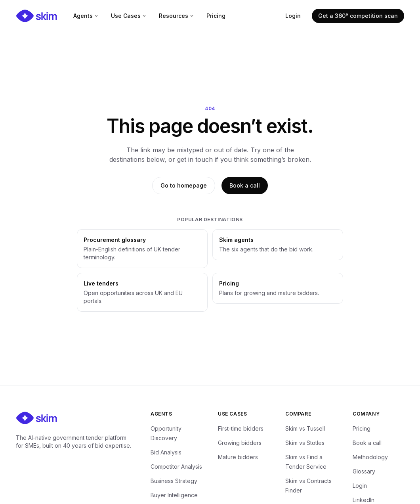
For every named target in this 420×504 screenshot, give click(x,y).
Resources (176, 16)
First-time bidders (241, 428)
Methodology (370, 457)
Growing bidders (240, 443)
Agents (86, 16)
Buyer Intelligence (174, 495)
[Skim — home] (37, 16)
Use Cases (129, 16)
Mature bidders (238, 457)
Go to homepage (184, 185)
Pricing (216, 16)
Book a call (245, 185)
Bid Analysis (166, 452)
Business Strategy (174, 481)
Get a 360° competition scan (358, 16)
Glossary (364, 471)
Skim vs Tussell (305, 428)
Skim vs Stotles (305, 443)
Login (293, 16)
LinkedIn (364, 500)
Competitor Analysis (176, 467)
